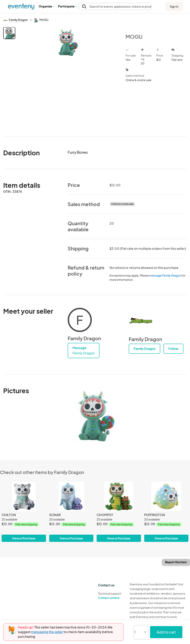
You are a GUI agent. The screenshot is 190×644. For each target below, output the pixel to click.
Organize (46, 6)
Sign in (174, 6)
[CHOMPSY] (119, 512)
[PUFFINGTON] (166, 512)
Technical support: (111, 596)
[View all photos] (68, 78)
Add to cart (166, 632)
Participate (67, 6)
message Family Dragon (165, 275)
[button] (46, 6)
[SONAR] (71, 512)
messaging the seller (47, 632)
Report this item (176, 562)
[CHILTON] (24, 512)
